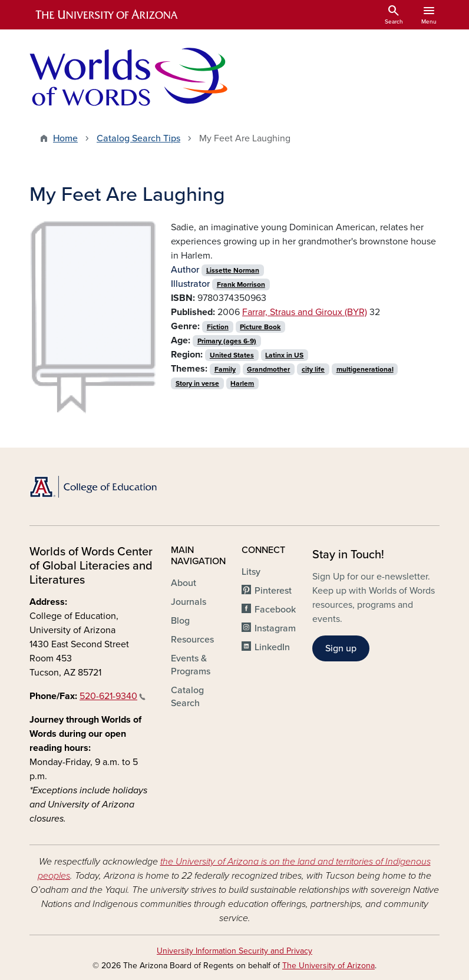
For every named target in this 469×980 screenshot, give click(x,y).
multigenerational (365, 369)
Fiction (218, 327)
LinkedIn (272, 647)
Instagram (275, 628)
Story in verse (197, 383)
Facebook (275, 610)
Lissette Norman (233, 270)
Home (65, 138)
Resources (192, 640)
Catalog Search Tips (138, 138)
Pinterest (273, 591)
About (184, 583)
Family (225, 369)
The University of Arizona (328, 966)
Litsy (251, 572)
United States (232, 355)
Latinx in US (284, 355)
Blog (180, 621)
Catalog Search (187, 697)
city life (313, 369)
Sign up (341, 648)
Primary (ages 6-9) (227, 341)
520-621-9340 (113, 696)
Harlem (242, 383)
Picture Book (260, 327)
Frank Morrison (241, 284)
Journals (189, 602)
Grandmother (268, 369)
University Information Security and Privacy (234, 951)
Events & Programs (191, 665)
